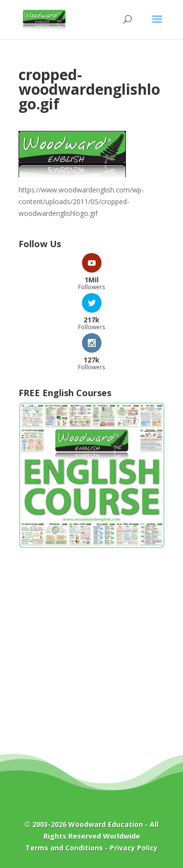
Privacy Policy (134, 848)
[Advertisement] (91, 658)
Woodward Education (106, 824)
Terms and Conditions (64, 848)
